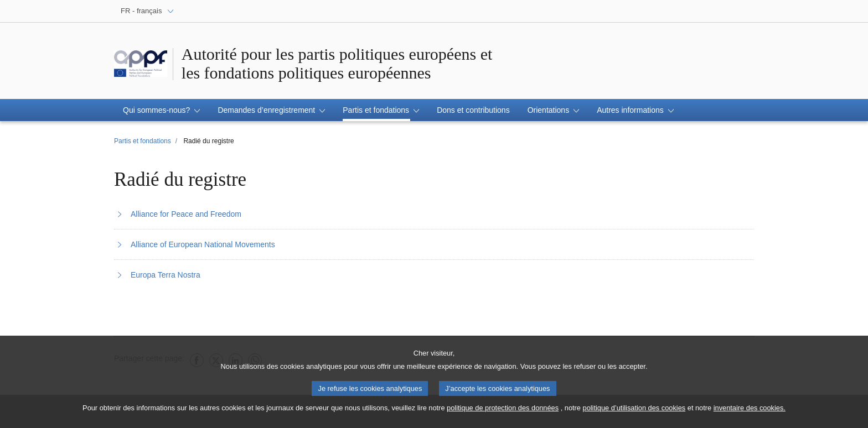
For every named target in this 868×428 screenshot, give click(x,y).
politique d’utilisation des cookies (634, 411)
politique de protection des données (503, 411)
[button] (161, 110)
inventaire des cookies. (750, 411)
